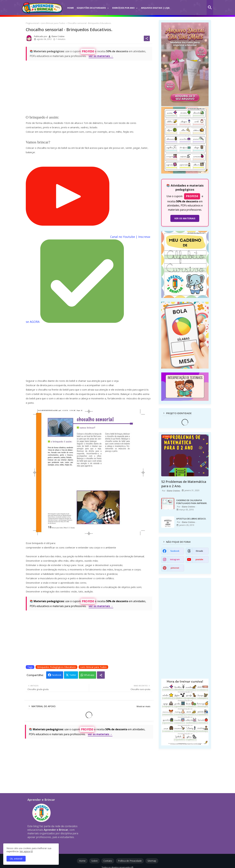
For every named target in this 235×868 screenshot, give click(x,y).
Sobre (94, 861)
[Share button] (101, 675)
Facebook (57, 675)
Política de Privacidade (130, 861)
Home (70, 8)
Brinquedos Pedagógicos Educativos (56, 667)
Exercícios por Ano (123, 8)
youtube (199, 559)
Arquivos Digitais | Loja (155, 8)
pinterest (175, 568)
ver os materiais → (101, 56)
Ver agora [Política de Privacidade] (25, 851)
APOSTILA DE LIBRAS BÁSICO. (191, 519)
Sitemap (152, 861)
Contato (108, 861)
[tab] (70, 6)
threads (199, 551)
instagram (175, 559)
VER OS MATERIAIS (185, 218)
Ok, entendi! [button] (16, 859)
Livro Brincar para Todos (53, 23)
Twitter (73, 675)
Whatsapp (89, 675)
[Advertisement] (89, 86)
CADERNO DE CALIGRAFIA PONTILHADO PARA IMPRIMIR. (192, 502)
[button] (210, 7)
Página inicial (32, 23)
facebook (175, 551)
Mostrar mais (143, 706)
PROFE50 (88, 51)
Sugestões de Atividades (91, 8)
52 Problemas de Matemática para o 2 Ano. (184, 484)
